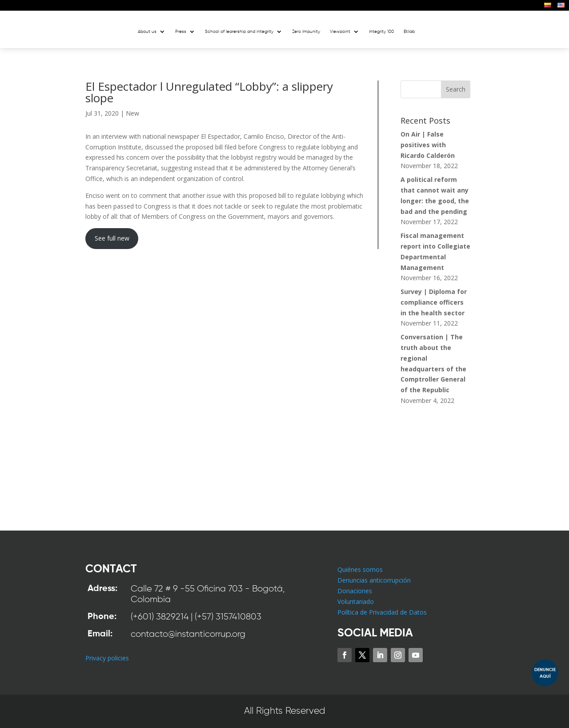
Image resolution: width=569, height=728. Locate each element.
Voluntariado (356, 601)
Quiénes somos (360, 569)
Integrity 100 (381, 32)
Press (181, 32)
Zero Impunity (306, 32)
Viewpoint (340, 32)
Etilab (409, 32)
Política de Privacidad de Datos (382, 612)
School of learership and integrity (239, 32)
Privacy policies (107, 658)
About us (147, 32)
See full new (112, 238)
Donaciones (355, 591)
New (132, 113)
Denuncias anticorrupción (374, 580)
